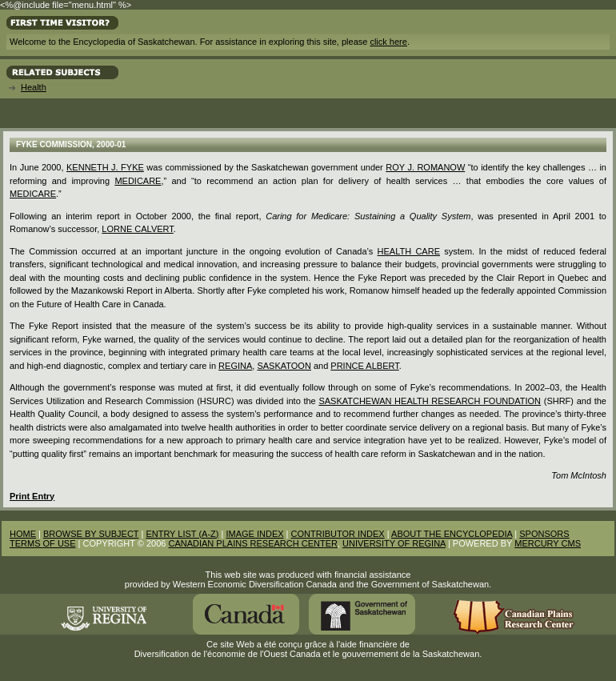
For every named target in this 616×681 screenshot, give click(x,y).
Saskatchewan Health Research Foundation (430, 401)
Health (34, 87)
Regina (235, 366)
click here (388, 42)
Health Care (409, 251)
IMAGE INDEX (254, 534)
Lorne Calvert (137, 229)
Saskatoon (284, 366)
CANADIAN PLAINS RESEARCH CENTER (253, 543)
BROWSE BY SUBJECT (91, 534)
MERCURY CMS (548, 543)
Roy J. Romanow (425, 167)
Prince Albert (364, 366)
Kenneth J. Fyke (105, 167)
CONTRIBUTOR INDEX (338, 534)
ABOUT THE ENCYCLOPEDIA (452, 534)
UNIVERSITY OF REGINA (394, 543)
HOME (23, 534)
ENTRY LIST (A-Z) (182, 534)
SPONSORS (544, 534)
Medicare (138, 181)
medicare (33, 194)
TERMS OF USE (43, 543)
